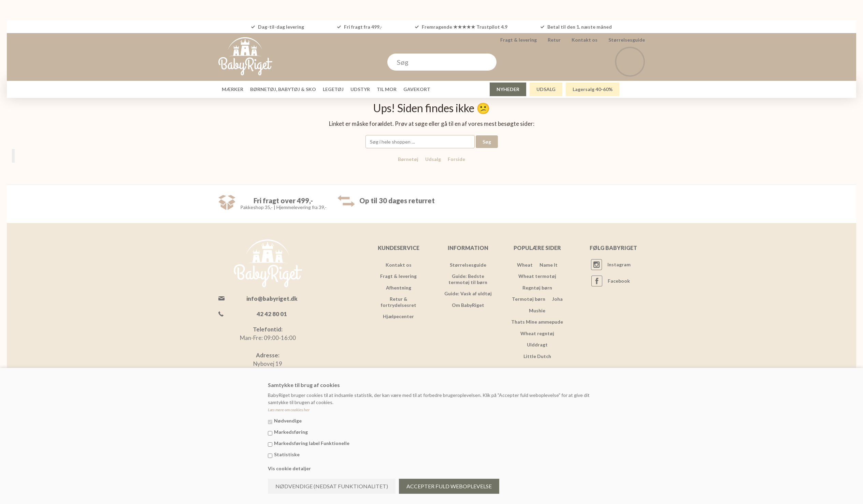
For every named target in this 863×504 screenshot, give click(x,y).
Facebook (619, 281)
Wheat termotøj (537, 276)
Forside (456, 159)
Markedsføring (291, 432)
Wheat (525, 265)
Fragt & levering (519, 40)
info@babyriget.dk (272, 299)
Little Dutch (537, 356)
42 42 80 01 (272, 314)
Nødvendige (288, 421)
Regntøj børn (537, 288)
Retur (554, 40)
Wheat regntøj (537, 333)
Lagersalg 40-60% (593, 89)
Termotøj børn (529, 299)
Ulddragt (537, 345)
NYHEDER (508, 89)
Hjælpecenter (398, 316)
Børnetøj (408, 159)
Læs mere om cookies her (289, 410)
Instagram (619, 264)
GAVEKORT (417, 89)
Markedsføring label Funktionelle (312, 443)
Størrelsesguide (627, 40)
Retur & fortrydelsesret (399, 302)
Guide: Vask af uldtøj (468, 293)
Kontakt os (585, 40)
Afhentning (399, 288)
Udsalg (433, 159)
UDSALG (546, 89)
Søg (487, 142)
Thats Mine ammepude (537, 322)
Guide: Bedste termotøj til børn (468, 279)
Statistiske (287, 454)
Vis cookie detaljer (289, 468)
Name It (549, 265)
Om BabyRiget (468, 305)
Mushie (537, 310)
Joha (557, 299)
